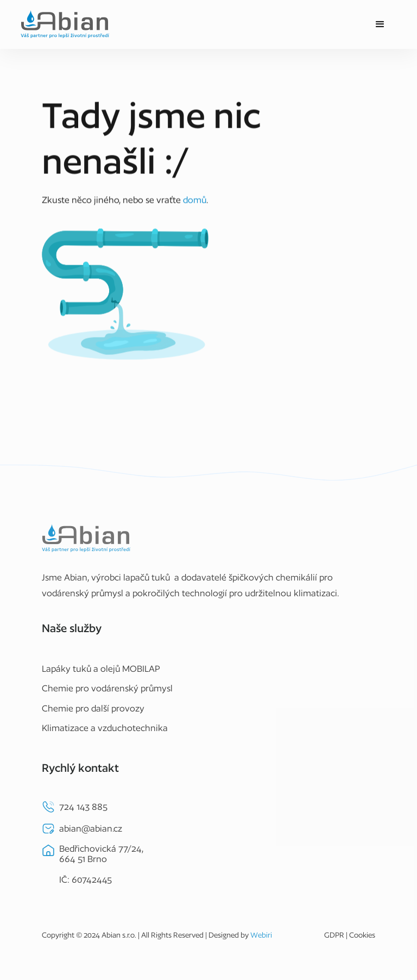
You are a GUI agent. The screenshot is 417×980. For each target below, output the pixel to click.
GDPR (334, 939)
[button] (380, 24)
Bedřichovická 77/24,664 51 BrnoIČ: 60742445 (101, 868)
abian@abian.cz (91, 832)
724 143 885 (83, 810)
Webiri (261, 939)
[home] (65, 24)
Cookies (362, 939)
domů (195, 199)
